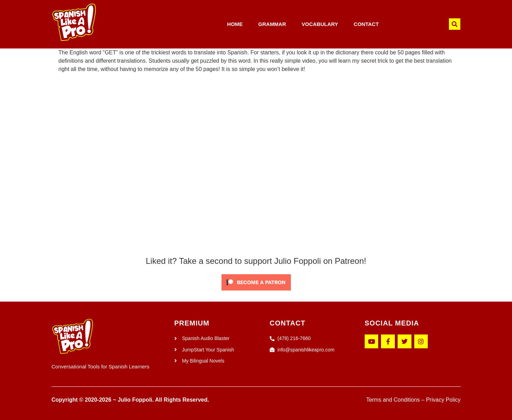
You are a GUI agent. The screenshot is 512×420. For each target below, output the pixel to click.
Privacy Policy (443, 400)
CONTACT (366, 24)
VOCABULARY (320, 24)
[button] (455, 24)
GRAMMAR (272, 24)
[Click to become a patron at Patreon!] (256, 292)
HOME (235, 24)
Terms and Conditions (393, 400)
